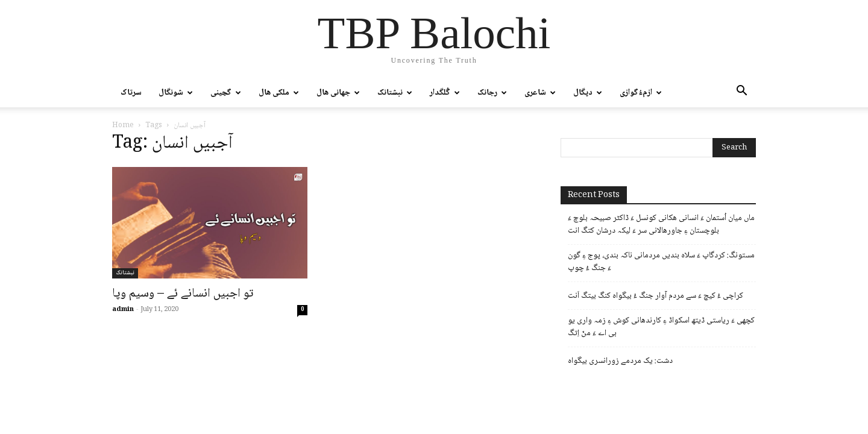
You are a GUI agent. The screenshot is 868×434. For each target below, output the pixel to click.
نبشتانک (395, 93)
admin (123, 310)
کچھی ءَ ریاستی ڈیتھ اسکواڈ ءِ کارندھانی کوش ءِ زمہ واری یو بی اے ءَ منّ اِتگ (661, 327)
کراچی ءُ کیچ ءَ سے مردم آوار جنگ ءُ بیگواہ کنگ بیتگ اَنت (656, 296)
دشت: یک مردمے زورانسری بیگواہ (620, 361)
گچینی (226, 93)
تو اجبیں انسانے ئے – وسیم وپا (183, 294)
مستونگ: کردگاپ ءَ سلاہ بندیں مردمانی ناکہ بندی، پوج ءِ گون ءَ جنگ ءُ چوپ (661, 262)
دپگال (588, 93)
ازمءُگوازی (641, 93)
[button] (741, 93)
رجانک (492, 93)
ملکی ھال (279, 93)
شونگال (176, 93)
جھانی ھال (338, 93)
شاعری (540, 93)
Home (123, 126)
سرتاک (131, 93)
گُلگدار (445, 93)
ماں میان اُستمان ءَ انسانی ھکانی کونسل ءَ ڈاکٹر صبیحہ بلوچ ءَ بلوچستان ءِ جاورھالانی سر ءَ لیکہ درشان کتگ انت (661, 225)
